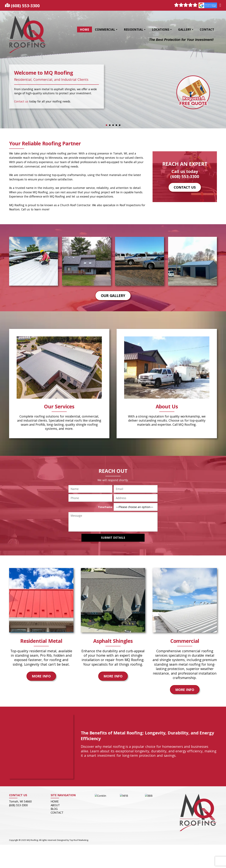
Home (84, 29)
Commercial (106, 29)
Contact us (21, 101)
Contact (207, 29)
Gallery (186, 29)
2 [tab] (110, 125)
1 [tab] (106, 125)
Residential (135, 29)
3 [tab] (113, 125)
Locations (162, 29)
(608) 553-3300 (25, 6)
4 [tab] (116, 125)
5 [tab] (120, 125)
